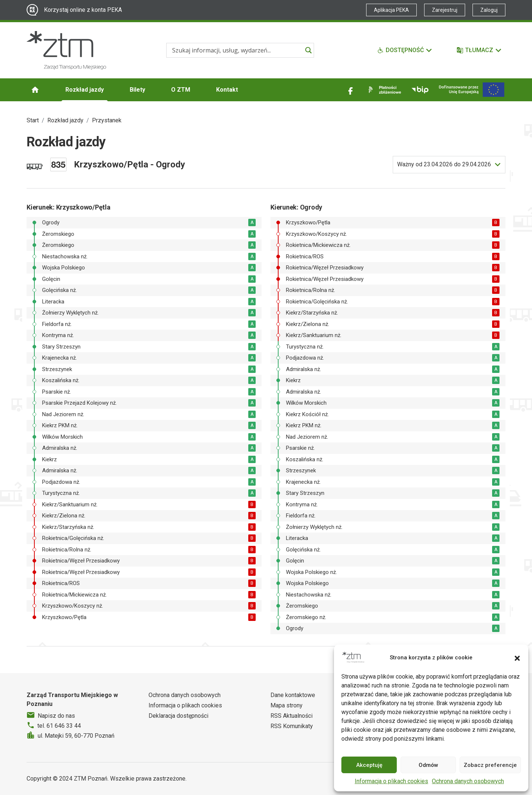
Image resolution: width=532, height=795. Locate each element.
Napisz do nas (56, 716)
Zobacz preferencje (490, 765)
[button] (517, 658)
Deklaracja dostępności (178, 716)
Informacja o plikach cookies (391, 781)
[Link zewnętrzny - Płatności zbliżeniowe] (383, 90)
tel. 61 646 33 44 (59, 726)
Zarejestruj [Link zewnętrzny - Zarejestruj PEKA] (445, 10)
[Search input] (237, 50)
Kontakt (227, 90)
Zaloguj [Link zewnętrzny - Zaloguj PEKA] (489, 10)
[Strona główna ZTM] (66, 50)
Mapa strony (287, 705)
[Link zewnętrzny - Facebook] (351, 90)
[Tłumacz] (479, 50)
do (444, 164)
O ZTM (181, 90)
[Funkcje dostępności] (405, 50)
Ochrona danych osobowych (468, 781)
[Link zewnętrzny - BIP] (420, 90)
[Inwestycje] (472, 90)
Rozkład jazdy (85, 90)
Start (33, 120)
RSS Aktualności (291, 716)
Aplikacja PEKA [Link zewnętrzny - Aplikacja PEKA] (391, 10)
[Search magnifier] (308, 50)
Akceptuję (369, 765)
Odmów (428, 765)
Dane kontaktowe (293, 695)
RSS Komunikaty (292, 726)
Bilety (137, 90)
